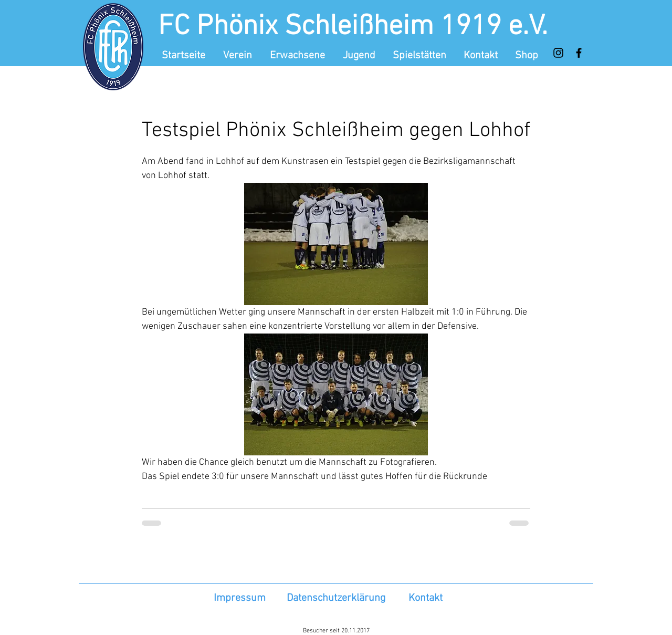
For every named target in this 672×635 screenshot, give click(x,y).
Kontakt (426, 598)
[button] (239, 56)
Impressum (240, 598)
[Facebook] (579, 53)
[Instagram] (558, 53)
